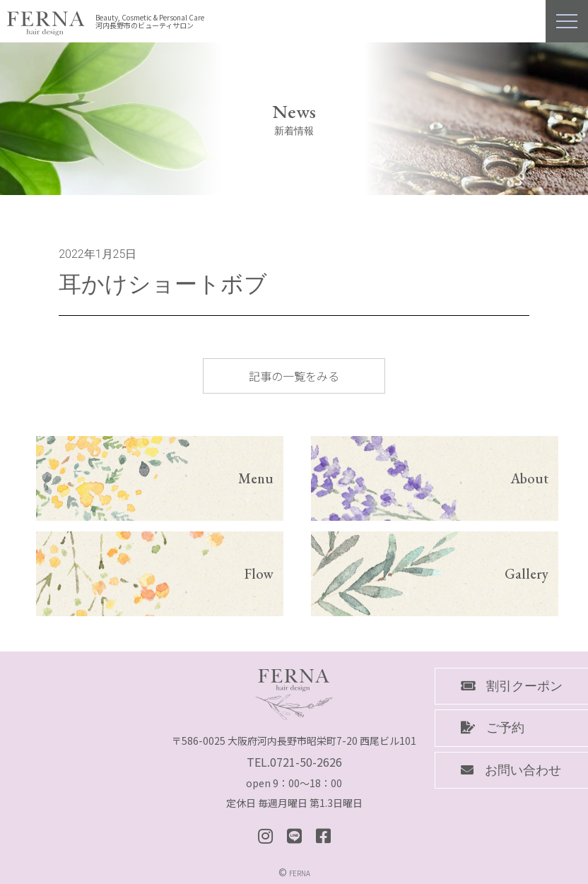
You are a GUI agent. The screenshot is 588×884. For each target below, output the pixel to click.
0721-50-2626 (306, 762)
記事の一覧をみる (294, 376)
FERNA (300, 873)
